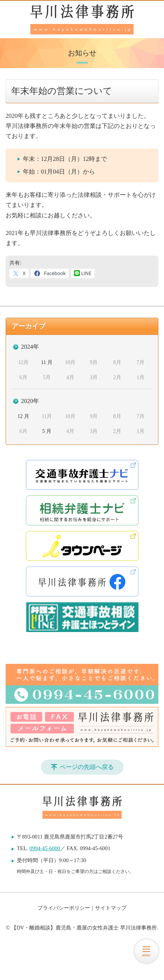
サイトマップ (111, 908)
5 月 (47, 431)
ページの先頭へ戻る (87, 767)
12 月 (23, 416)
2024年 (30, 347)
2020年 (30, 401)
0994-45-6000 (45, 848)
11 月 (47, 362)
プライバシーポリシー (64, 908)
